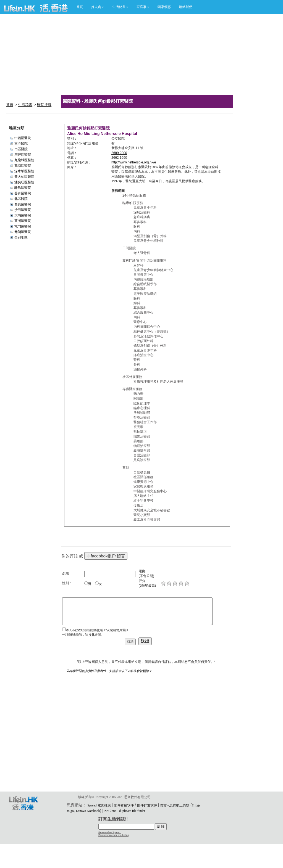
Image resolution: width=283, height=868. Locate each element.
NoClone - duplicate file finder (125, 811)
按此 (91, 635)
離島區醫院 (23, 188)
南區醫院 (21, 149)
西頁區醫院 (23, 204)
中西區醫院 (23, 138)
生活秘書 (25, 105)
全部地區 (21, 237)
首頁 (80, 7)
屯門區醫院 (23, 226)
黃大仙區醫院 (24, 177)
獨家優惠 (164, 7)
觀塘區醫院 (23, 166)
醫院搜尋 (44, 105)
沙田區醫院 (23, 210)
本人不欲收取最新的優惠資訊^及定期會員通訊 (97, 630)
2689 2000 (119, 153)
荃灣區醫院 (23, 221)
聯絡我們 (186, 7)
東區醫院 (21, 144)
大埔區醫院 (23, 215)
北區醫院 (21, 199)
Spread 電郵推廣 (99, 805)
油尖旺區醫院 (24, 182)
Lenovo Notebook (88, 811)
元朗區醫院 (23, 232)
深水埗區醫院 (24, 171)
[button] (98, 7)
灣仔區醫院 (23, 155)
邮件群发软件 (147, 805)
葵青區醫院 (23, 193)
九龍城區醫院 (24, 160)
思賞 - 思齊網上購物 (175, 805)
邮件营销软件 (124, 805)
